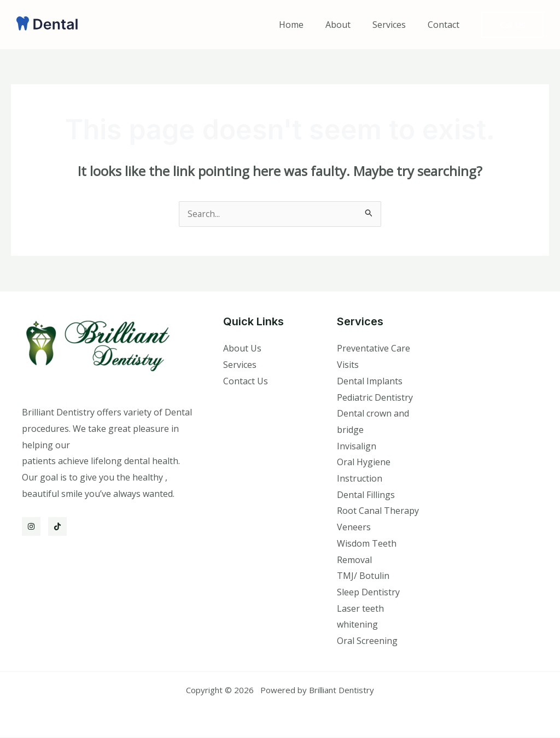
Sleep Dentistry (368, 593)
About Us (242, 349)
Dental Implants (370, 382)
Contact (446, 25)
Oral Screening (367, 641)
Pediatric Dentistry (375, 398)
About (349, 25)
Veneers (354, 528)
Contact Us (246, 382)
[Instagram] (31, 527)
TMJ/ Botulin (363, 576)
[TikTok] (57, 527)
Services (396, 25)
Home (307, 25)
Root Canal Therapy (378, 511)
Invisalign (357, 447)
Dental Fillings (366, 495)
